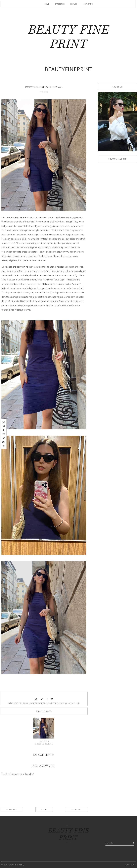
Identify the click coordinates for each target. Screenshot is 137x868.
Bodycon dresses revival (44, 743)
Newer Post (11, 810)
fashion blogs (58, 703)
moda (67, 703)
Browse (74, 4)
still (73, 703)
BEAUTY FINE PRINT (16, 865)
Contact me (88, 4)
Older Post (77, 810)
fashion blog (44, 703)
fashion (34, 703)
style (78, 703)
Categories (60, 4)
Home (47, 4)
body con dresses (22, 703)
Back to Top (130, 865)
